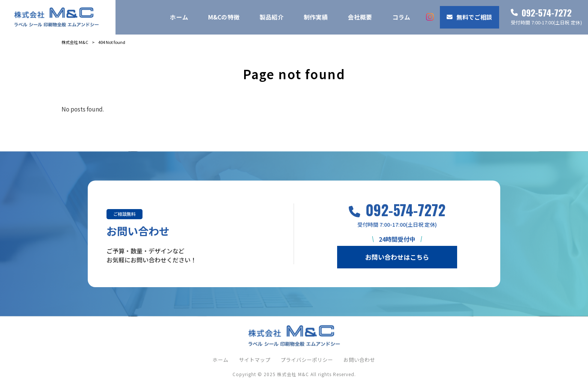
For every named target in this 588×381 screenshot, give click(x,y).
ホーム (220, 360)
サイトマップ (255, 360)
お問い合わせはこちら (397, 257)
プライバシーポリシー (307, 360)
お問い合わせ (359, 360)
